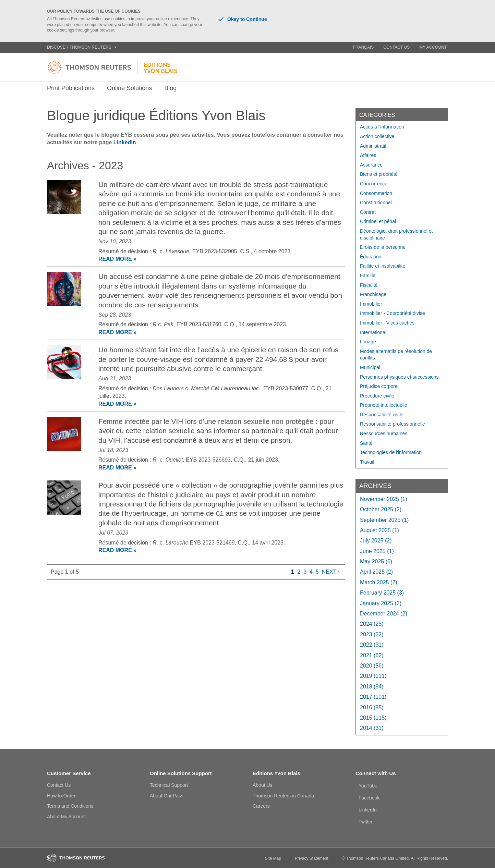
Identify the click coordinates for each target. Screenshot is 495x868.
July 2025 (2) (376, 541)
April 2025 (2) (376, 572)
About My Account (66, 817)
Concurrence (374, 184)
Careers (261, 806)
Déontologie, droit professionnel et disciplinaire (396, 234)
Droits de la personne (383, 247)
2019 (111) (373, 676)
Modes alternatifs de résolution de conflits (396, 355)
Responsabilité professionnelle (393, 424)
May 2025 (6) (376, 561)
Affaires (368, 155)
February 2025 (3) (382, 593)
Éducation (371, 257)
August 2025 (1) (379, 530)
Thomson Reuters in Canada (283, 796)
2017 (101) (373, 697)
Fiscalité (369, 285)
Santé (366, 443)
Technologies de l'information (391, 452)
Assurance (371, 165)
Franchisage (373, 294)
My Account (433, 47)
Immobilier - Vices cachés (387, 323)
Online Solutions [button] (129, 88)
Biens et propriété (379, 174)
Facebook (369, 798)
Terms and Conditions (70, 806)
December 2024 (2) (384, 614)
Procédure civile (377, 396)
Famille (368, 276)
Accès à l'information (382, 127)
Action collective (377, 136)
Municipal (370, 367)
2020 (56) (372, 666)
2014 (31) (372, 728)
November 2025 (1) (384, 499)
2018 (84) (372, 687)
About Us (263, 785)
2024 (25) (372, 624)
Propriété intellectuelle (384, 405)
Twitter (366, 822)
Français (364, 47)
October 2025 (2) (381, 509)
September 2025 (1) (384, 520)
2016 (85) (372, 707)
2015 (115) (373, 718)
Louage (368, 342)
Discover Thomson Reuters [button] (82, 47)
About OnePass (167, 796)
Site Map (273, 858)
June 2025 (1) (377, 551)
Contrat (368, 212)
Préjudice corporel (379, 386)
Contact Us (396, 47)
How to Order (61, 796)
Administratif (373, 146)
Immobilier (371, 304)
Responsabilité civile (382, 415)
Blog (170, 88)
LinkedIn (125, 142)
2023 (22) (372, 634)
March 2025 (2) (379, 582)
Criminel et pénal (378, 221)
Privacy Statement (311, 858)
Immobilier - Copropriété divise (393, 313)
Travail (367, 462)
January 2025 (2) (381, 603)
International (373, 332)
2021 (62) (372, 655)
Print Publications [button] (71, 88)
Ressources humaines (384, 433)
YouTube (368, 786)
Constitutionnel (376, 203)
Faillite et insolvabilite (383, 266)
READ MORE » (117, 259)
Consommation (376, 193)
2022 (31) (372, 645)
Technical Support (169, 785)
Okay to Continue (243, 19)
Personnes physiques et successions (399, 377)
